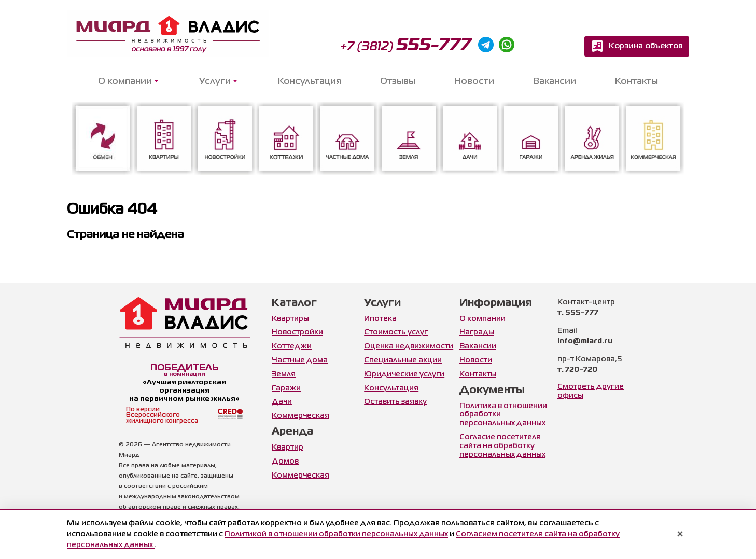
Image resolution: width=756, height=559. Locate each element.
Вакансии (555, 82)
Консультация (310, 82)
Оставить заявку (395, 402)
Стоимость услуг (396, 332)
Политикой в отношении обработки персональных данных (336, 534)
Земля (284, 374)
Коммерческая (300, 416)
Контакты (636, 82)
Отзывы (398, 82)
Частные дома (300, 360)
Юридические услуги (404, 374)
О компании (482, 319)
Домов (285, 462)
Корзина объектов (646, 46)
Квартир (288, 448)
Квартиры (290, 319)
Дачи (282, 402)
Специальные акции (403, 360)
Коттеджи (292, 346)
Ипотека (380, 319)
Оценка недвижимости (409, 346)
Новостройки (297, 332)
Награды (477, 332)
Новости (474, 82)
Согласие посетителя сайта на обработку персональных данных (502, 446)
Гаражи (286, 388)
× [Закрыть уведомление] (680, 535)
